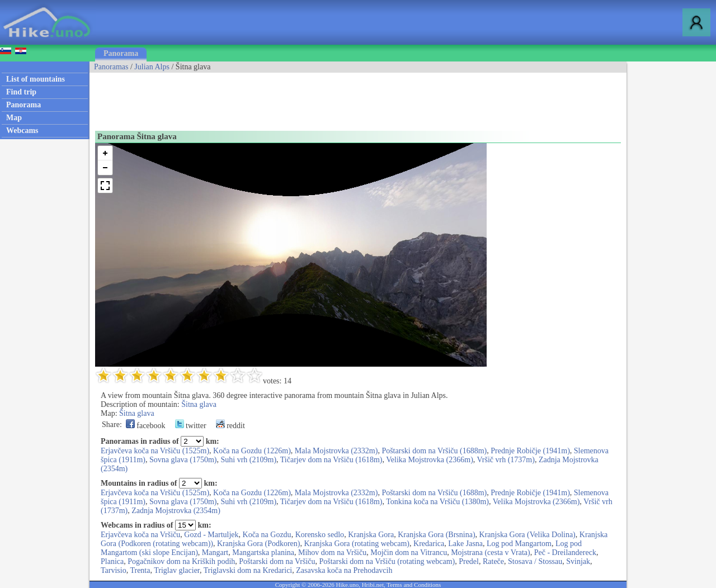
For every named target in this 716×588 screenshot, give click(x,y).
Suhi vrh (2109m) (249, 460)
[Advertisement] (293, 98)
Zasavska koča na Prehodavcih (344, 570)
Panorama (121, 53)
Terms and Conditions (414, 585)
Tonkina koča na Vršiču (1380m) (437, 502)
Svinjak (578, 561)
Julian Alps (152, 67)
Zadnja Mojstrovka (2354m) (176, 511)
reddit (230, 426)
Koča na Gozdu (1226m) (252, 451)
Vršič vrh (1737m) (506, 460)
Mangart (215, 553)
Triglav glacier (177, 570)
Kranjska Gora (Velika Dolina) (527, 535)
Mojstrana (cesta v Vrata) (491, 553)
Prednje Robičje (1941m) (530, 451)
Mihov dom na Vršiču (332, 553)
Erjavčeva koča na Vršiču (140, 535)
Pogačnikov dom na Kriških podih (181, 561)
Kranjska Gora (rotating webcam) (357, 544)
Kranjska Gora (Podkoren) (259, 544)
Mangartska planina (263, 553)
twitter (191, 426)
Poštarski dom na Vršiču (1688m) (434, 451)
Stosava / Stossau (535, 561)
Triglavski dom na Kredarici (248, 570)
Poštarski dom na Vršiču (277, 561)
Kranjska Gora (371, 535)
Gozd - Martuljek (211, 535)
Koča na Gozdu (267, 535)
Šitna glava (199, 404)
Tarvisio (114, 570)
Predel (469, 561)
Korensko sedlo (320, 535)
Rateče (493, 561)
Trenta (140, 570)
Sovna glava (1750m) (183, 460)
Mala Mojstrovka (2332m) (336, 451)
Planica (112, 561)
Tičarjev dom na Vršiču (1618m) (331, 460)
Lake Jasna (465, 544)
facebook (146, 426)
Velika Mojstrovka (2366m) (430, 460)
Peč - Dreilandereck (565, 553)
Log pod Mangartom (519, 544)
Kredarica (429, 544)
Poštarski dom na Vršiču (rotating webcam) (387, 561)
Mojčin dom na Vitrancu (409, 553)
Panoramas (111, 67)
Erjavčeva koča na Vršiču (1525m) (155, 451)
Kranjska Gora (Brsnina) (436, 535)
